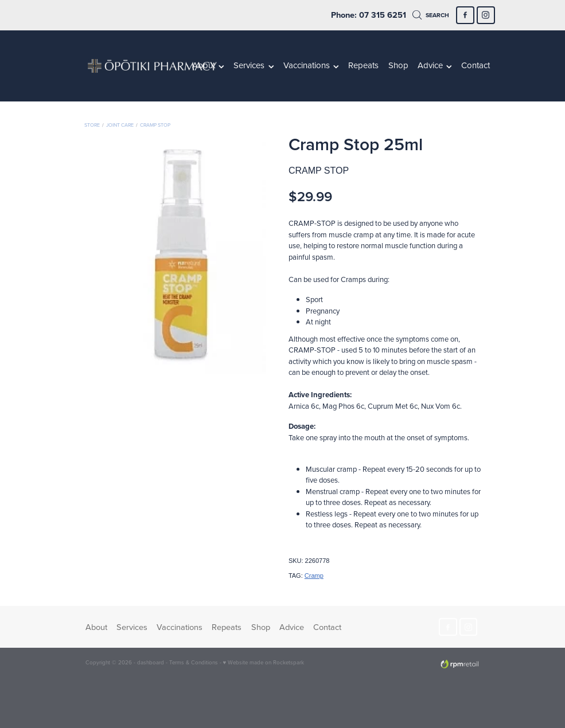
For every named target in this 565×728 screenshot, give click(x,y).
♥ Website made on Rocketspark (264, 662)
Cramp (314, 576)
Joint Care (120, 125)
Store (92, 125)
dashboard (151, 662)
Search (431, 15)
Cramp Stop (155, 125)
